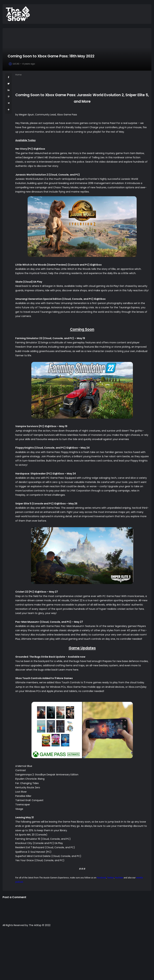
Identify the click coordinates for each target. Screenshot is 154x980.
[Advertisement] (77, 955)
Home (18, 75)
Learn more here (68, 670)
